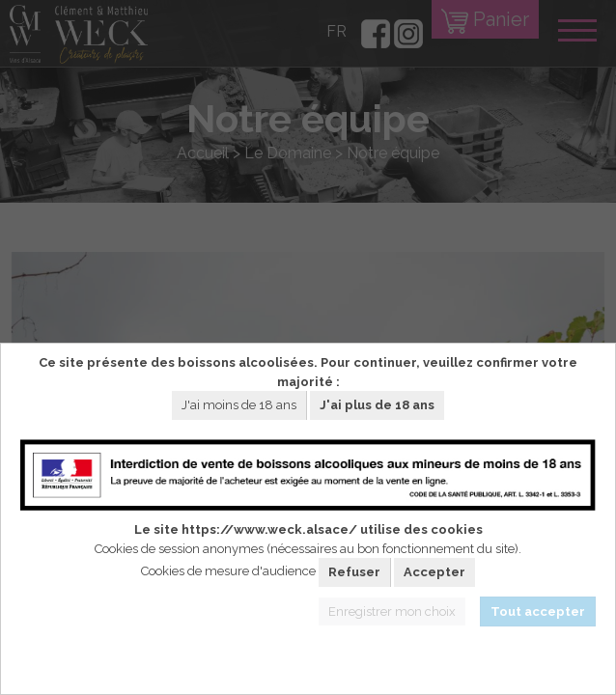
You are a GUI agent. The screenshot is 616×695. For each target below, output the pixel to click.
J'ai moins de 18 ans (239, 405)
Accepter (434, 572)
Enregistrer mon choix (392, 612)
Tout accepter (538, 612)
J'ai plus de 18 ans (377, 405)
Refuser (354, 572)
